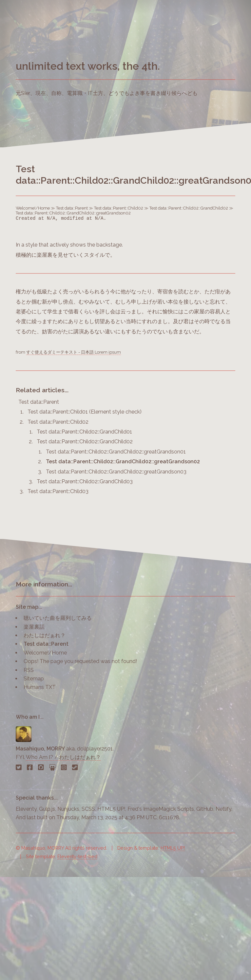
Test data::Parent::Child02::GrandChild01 (84, 432)
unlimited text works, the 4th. (88, 66)
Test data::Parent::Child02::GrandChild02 (189, 208)
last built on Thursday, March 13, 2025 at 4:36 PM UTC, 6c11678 (103, 817)
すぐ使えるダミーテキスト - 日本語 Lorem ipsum (74, 352)
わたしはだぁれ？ (45, 635)
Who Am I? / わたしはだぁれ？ (63, 757)
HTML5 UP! (111, 809)
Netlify (223, 809)
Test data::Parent (72, 208)
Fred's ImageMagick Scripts (161, 809)
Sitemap (34, 679)
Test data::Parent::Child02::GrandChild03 (85, 481)
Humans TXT (40, 687)
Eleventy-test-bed (77, 856)
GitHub (205, 809)
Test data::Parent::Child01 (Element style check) (85, 412)
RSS (29, 670)
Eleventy (26, 809)
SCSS (88, 809)
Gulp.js (47, 809)
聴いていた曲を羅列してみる (58, 618)
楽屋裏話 (34, 627)
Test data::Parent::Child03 (58, 491)
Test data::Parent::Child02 (119, 208)
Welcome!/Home (33, 208)
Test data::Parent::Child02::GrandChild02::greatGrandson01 (116, 452)
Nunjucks (68, 809)
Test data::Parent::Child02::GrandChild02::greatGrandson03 (116, 472)
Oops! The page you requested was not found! (80, 661)
